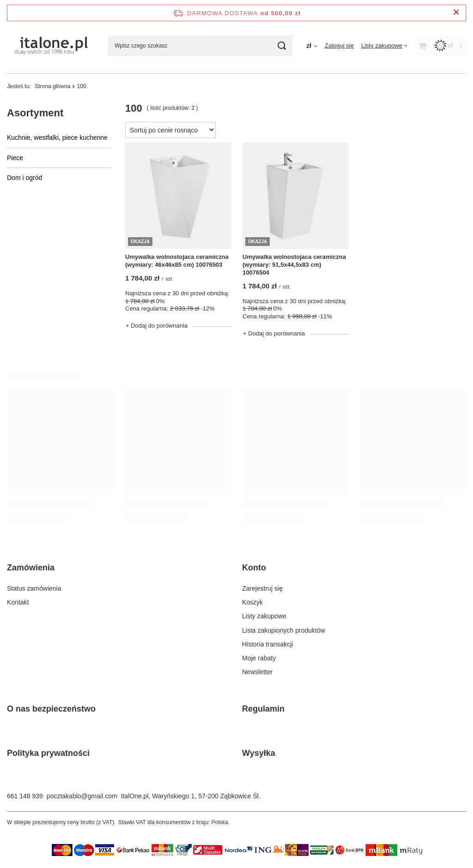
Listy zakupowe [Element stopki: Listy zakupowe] (264, 616)
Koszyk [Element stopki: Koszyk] (252, 602)
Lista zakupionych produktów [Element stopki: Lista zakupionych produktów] (284, 630)
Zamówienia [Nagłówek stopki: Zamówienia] (31, 568)
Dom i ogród (24, 178)
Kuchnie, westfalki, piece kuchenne (57, 138)
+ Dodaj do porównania (157, 326)
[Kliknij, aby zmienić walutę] (312, 46)
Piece (15, 158)
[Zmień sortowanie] (170, 130)
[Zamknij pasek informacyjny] (456, 13)
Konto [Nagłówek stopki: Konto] (254, 568)
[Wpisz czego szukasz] (200, 46)
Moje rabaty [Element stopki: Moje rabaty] (259, 658)
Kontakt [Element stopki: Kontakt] (18, 602)
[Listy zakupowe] (384, 45)
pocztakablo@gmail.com (82, 796)
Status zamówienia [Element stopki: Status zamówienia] (34, 588)
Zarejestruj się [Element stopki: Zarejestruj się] (262, 588)
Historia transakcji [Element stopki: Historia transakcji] (267, 644)
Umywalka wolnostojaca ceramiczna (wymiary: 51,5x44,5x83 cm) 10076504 (294, 265)
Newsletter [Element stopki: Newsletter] (257, 672)
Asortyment (35, 113)
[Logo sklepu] (50, 46)
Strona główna (52, 86)
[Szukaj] (282, 46)
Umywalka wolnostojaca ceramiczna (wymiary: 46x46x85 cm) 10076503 (177, 261)
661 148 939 (25, 796)
